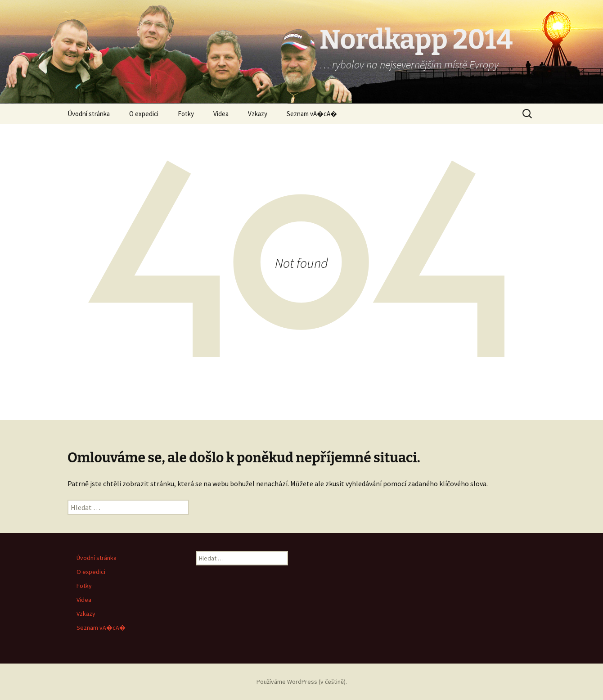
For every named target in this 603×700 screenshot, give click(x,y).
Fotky (186, 114)
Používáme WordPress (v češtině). (302, 682)
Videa (221, 114)
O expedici (144, 114)
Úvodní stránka (89, 114)
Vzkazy (258, 114)
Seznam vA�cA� (312, 114)
